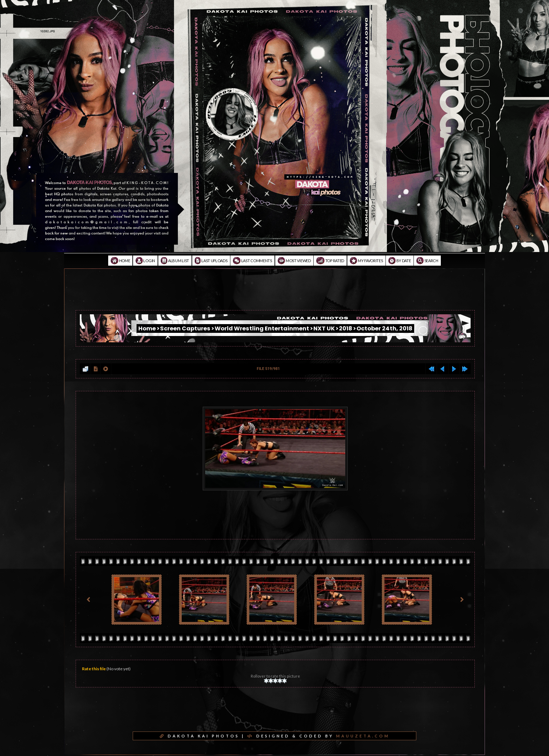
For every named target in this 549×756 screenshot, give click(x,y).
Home (120, 261)
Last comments (252, 261)
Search (427, 261)
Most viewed (294, 261)
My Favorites (366, 261)
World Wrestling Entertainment (262, 328)
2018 (346, 328)
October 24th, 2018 (384, 328)
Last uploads (211, 261)
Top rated (330, 261)
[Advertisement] (274, 294)
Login (145, 261)
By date (399, 261)
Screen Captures (185, 328)
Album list (175, 261)
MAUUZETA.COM (363, 736)
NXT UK (324, 328)
